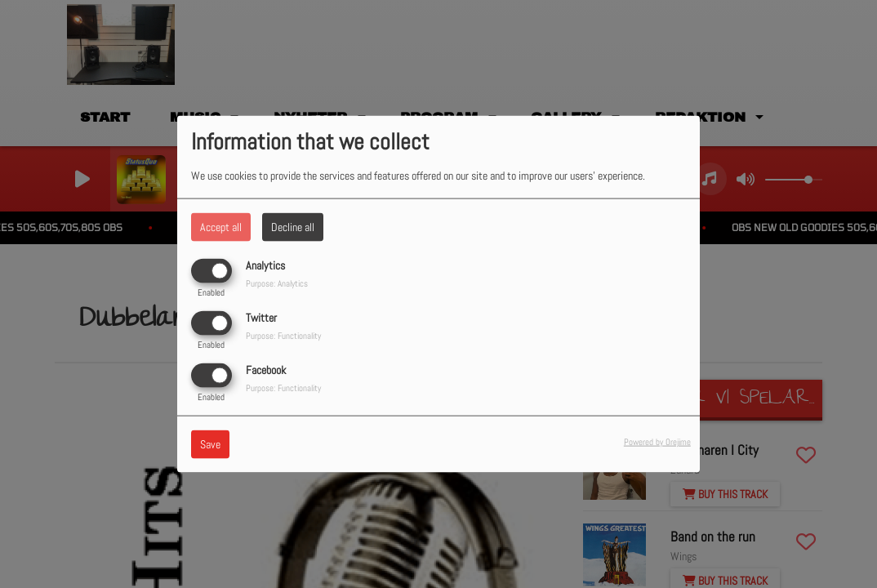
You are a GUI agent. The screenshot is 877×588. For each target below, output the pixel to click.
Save (210, 444)
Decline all (293, 226)
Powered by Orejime (657, 442)
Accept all (221, 226)
